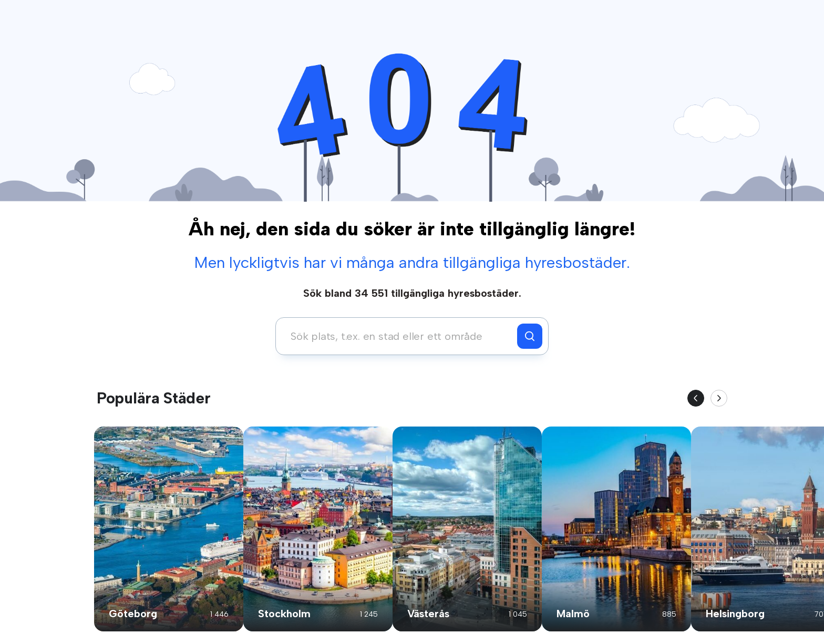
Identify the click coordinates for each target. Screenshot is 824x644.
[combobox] (399, 336)
